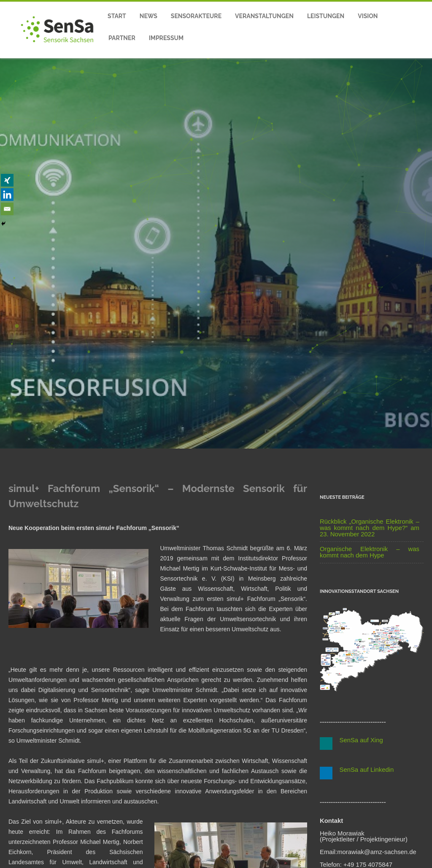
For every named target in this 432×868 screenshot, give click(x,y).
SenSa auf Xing (358, 740)
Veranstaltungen (264, 16)
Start (117, 16)
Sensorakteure (196, 16)
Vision (368, 16)
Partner (122, 38)
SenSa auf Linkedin (363, 770)
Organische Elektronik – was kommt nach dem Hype (370, 552)
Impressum (166, 38)
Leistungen (326, 16)
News (148, 16)
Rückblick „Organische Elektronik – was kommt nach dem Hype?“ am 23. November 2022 (370, 528)
